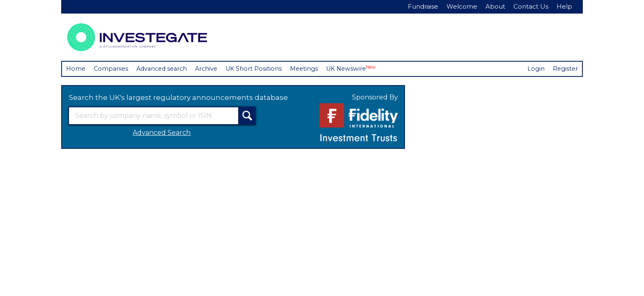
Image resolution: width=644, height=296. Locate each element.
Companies (112, 69)
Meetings (313, 69)
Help (564, 6)
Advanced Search (162, 133)
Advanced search (166, 69)
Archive (213, 69)
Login (535, 69)
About (495, 6)
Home (76, 69)
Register (565, 69)
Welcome (462, 6)
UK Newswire (362, 68)
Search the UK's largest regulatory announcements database (178, 98)
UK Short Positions (261, 69)
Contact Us (531, 6)
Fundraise (423, 6)
